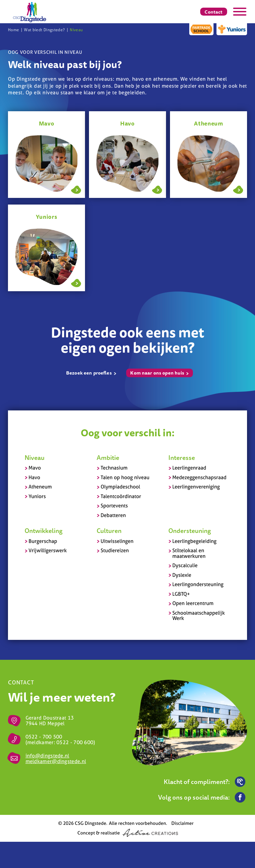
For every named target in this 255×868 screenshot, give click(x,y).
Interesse (182, 458)
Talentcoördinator (121, 496)
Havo (34, 477)
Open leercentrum (193, 603)
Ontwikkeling (43, 531)
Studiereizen (115, 550)
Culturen (109, 531)
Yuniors (37, 496)
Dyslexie (182, 575)
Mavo (35, 468)
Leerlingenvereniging (196, 487)
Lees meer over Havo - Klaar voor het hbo (157, 189)
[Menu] (240, 12)
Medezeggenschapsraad (199, 477)
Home (13, 30)
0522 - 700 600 (75, 742)
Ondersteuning (190, 531)
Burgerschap (43, 541)
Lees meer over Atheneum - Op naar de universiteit (238, 189)
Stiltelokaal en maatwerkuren (189, 553)
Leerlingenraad (189, 468)
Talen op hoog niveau (125, 477)
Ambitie (108, 458)
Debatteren (113, 515)
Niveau (76, 30)
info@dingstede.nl (47, 756)
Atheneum (40, 487)
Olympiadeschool (120, 487)
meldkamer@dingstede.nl (56, 761)
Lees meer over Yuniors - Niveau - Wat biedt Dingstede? (76, 282)
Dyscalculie (185, 565)
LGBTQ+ (181, 594)
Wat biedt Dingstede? (44, 30)
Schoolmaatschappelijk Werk (199, 616)
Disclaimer (182, 823)
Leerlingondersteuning (198, 584)
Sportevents (114, 506)
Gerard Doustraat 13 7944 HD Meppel (50, 721)
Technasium (114, 468)
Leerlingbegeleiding (194, 541)
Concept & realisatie (128, 833)
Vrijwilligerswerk (48, 550)
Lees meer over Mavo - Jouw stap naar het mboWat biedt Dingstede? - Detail (76, 189)
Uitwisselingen (117, 541)
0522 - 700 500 (44, 737)
